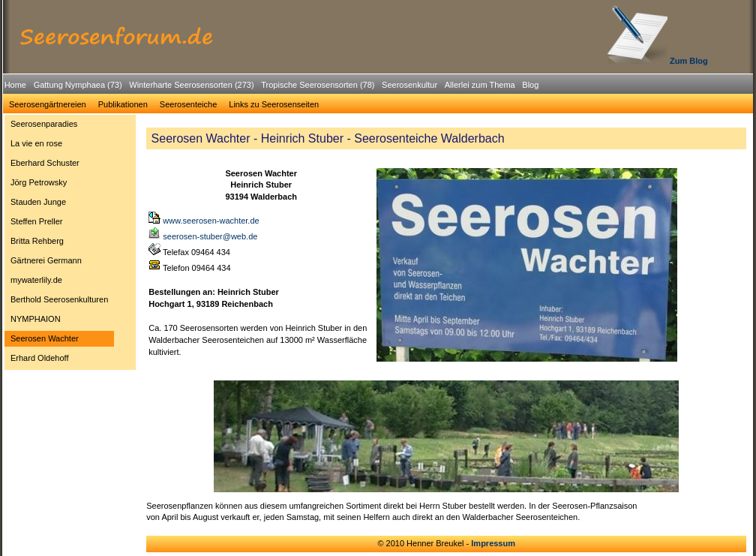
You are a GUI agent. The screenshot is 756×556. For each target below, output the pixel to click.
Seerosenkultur (409, 85)
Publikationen (123, 104)
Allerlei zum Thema (480, 85)
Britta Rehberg (37, 241)
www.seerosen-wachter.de (204, 221)
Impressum (493, 543)
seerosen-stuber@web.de (203, 236)
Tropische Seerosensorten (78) (318, 85)
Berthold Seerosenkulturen (59, 299)
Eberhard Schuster (45, 163)
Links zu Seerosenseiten (274, 104)
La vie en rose (36, 143)
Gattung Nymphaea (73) (78, 85)
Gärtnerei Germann (46, 260)
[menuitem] (15, 85)
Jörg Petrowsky (39, 182)
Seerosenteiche (188, 104)
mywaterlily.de (36, 280)
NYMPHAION (36, 319)
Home (15, 85)
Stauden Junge (38, 202)
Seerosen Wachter (45, 338)
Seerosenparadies (44, 124)
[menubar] (271, 87)
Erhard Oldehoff (39, 358)
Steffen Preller (37, 221)
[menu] (59, 243)
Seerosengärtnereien (48, 104)
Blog (530, 85)
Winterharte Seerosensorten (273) (191, 85)
